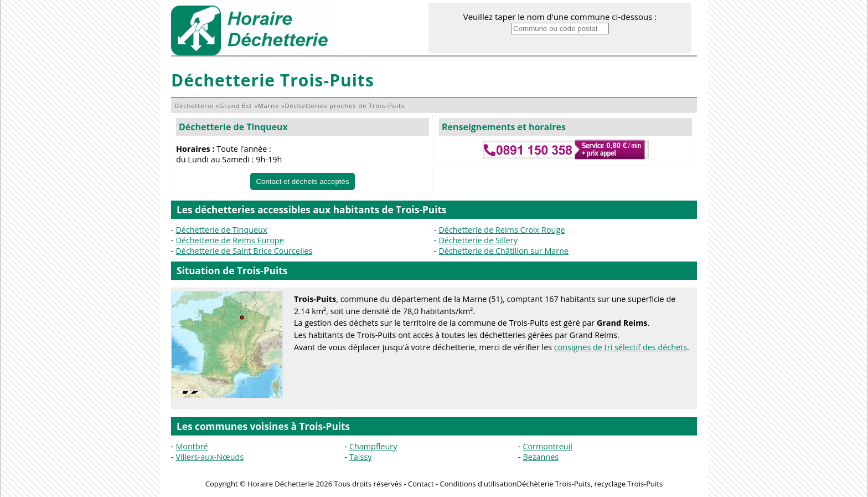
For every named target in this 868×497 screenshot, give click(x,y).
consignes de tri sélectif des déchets (621, 347)
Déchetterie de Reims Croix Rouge (502, 230)
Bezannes (541, 457)
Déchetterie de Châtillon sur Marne (503, 251)
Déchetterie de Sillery (478, 240)
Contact (421, 484)
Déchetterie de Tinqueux (233, 127)
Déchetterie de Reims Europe (229, 240)
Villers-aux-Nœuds (210, 457)
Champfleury (373, 446)
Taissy (360, 457)
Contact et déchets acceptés (302, 181)
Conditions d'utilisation (479, 484)
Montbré (192, 446)
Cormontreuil (547, 446)
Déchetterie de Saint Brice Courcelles (244, 251)
